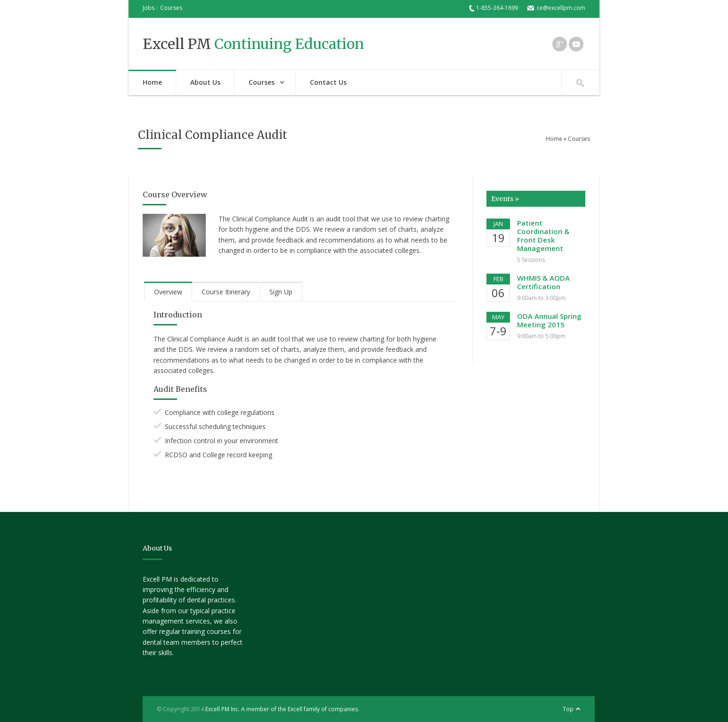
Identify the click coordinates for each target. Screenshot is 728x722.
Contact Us (328, 82)
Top (568, 709)
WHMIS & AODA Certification (543, 282)
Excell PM (253, 44)
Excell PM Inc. (222, 709)
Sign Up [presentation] (281, 292)
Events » (505, 199)
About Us (205, 82)
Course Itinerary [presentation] (226, 292)
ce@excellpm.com (561, 8)
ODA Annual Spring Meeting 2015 (549, 320)
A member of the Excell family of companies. (300, 709)
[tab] (168, 292)
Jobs (149, 8)
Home (152, 82)
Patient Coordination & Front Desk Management (543, 235)
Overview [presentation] (168, 292)
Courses (171, 8)
